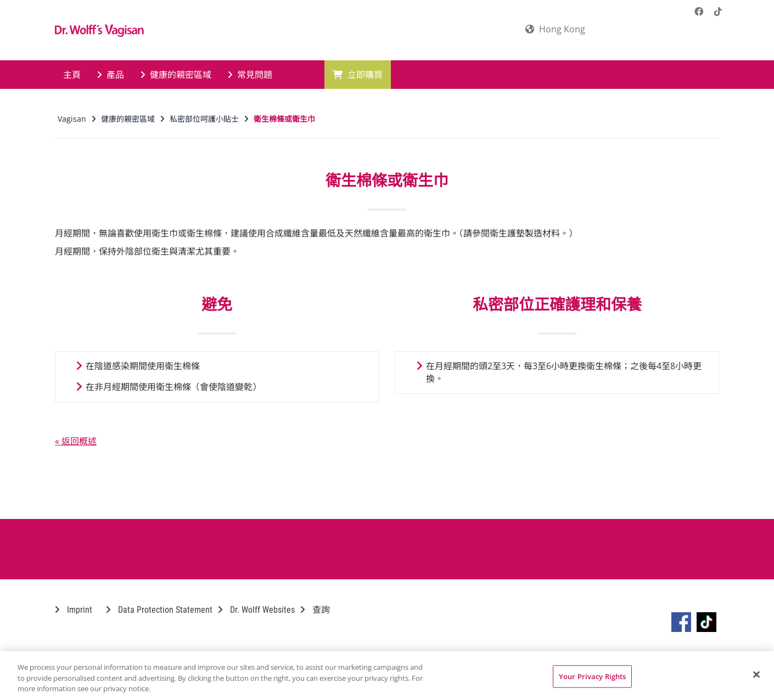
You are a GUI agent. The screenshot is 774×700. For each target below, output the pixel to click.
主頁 (72, 75)
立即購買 (358, 75)
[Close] (756, 674)
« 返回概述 (76, 441)
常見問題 (250, 75)
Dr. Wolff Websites (256, 610)
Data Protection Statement (159, 610)
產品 (111, 75)
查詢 (315, 610)
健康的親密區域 (176, 75)
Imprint (74, 610)
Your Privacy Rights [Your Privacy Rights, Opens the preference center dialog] (592, 676)
